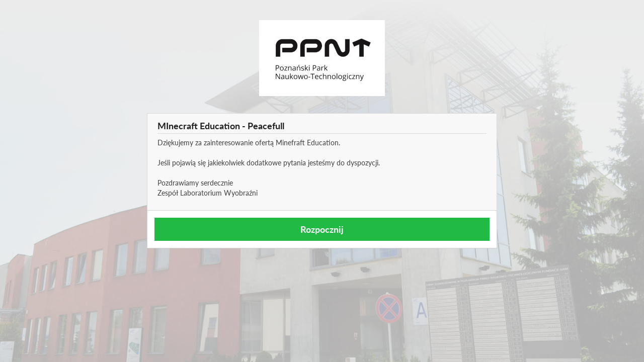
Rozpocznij (322, 229)
